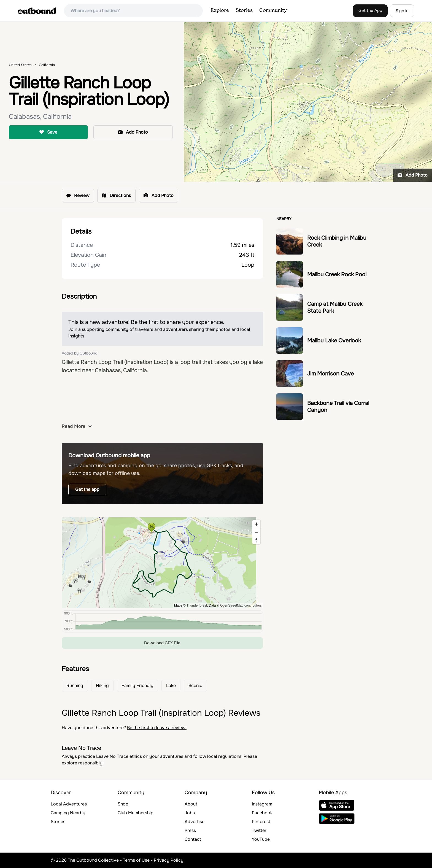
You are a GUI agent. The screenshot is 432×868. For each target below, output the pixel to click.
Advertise (195, 822)
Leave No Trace (112, 756)
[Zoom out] (256, 532)
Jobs (190, 813)
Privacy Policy (169, 860)
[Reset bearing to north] (256, 540)
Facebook (262, 813)
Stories (244, 10)
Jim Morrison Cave (330, 374)
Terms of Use (136, 860)
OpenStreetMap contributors (241, 605)
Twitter (259, 830)
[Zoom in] (256, 524)
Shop (123, 804)
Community (273, 10)
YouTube (261, 839)
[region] (162, 563)
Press (190, 830)
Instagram (262, 804)
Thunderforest (197, 605)
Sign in (402, 11)
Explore (220, 10)
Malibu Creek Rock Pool (337, 275)
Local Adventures (69, 804)
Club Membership (136, 813)
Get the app (87, 489)
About (191, 804)
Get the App (370, 10)
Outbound (88, 353)
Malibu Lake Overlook (334, 341)
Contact (193, 839)
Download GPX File (162, 643)
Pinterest (261, 822)
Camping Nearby (68, 813)
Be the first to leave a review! (157, 728)
